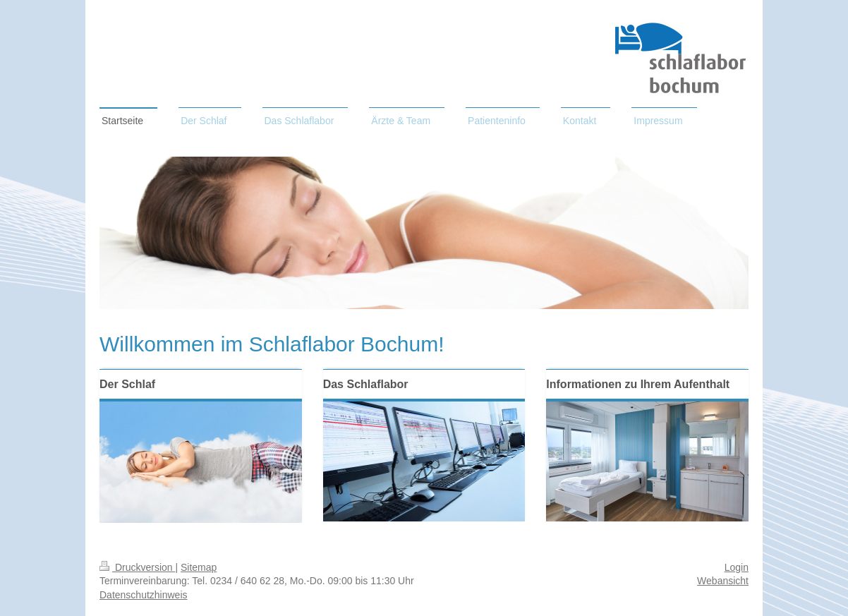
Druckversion (137, 567)
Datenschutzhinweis (144, 595)
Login (737, 567)
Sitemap (199, 567)
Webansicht (723, 581)
